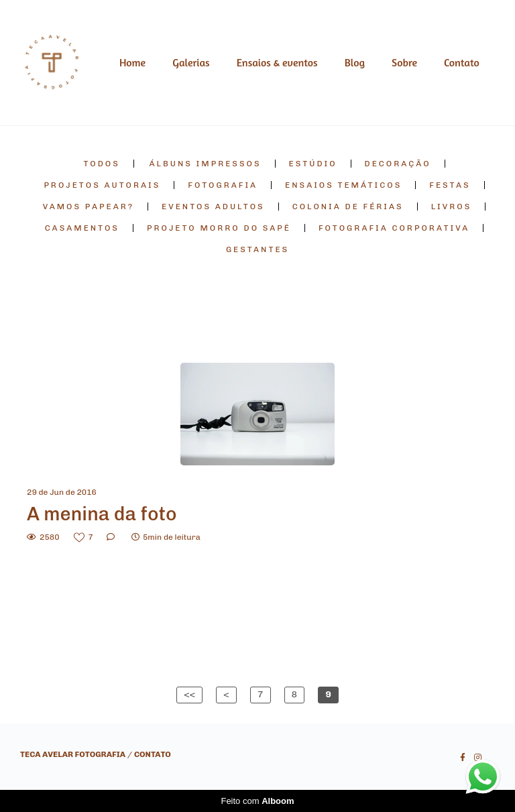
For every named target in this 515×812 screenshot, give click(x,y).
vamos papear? (89, 207)
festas (450, 185)
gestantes (257, 249)
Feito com (257, 801)
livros (452, 207)
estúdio (313, 164)
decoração (398, 164)
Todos (101, 164)
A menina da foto (102, 514)
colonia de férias (348, 207)
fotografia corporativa (394, 228)
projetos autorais (102, 185)
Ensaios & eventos (277, 62)
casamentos (82, 228)
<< (189, 694)
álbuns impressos (206, 164)
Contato (462, 62)
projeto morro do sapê (219, 228)
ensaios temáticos (343, 185)
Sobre (404, 62)
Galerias (191, 62)
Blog (355, 62)
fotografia (223, 185)
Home (132, 62)
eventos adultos (213, 207)
